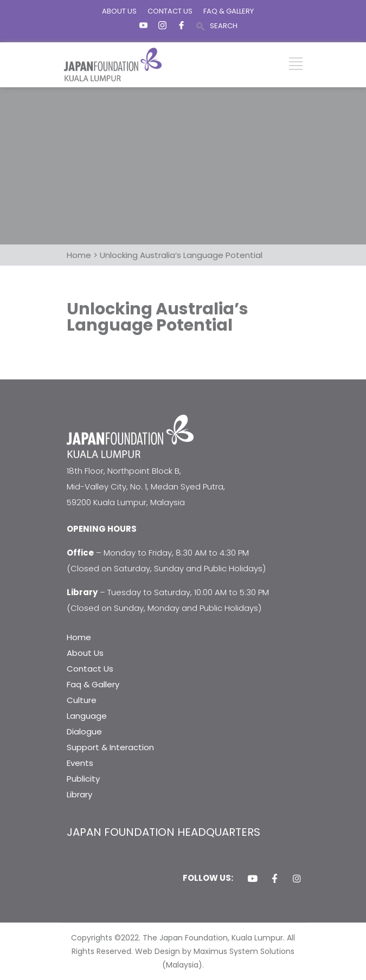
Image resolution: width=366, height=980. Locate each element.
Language (87, 716)
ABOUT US (119, 11)
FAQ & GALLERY (229, 11)
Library (79, 794)
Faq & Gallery (93, 684)
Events (80, 763)
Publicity (83, 779)
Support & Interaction (110, 747)
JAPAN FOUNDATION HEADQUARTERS (163, 832)
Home (79, 637)
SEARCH (224, 26)
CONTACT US (170, 11)
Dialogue (84, 731)
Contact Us (90, 669)
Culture (82, 700)
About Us (85, 653)
